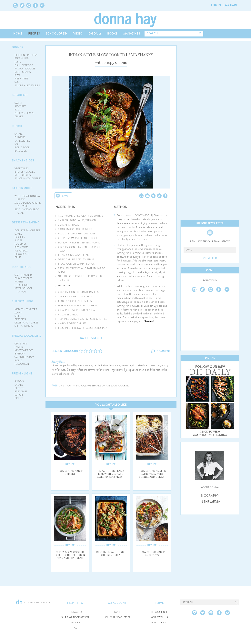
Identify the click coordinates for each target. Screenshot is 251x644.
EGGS (18, 110)
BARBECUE (21, 151)
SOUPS (18, 82)
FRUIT (18, 257)
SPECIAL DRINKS (24, 326)
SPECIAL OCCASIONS (26, 336)
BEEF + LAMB (21, 58)
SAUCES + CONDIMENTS (28, 179)
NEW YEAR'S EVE (24, 350)
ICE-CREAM (21, 251)
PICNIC (18, 361)
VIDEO (78, 34)
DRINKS (19, 117)
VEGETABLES (22, 169)
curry (71, 386)
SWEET (18, 103)
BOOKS (112, 34)
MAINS (18, 313)
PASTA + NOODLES (25, 69)
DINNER (18, 47)
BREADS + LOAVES (25, 172)
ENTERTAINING (23, 301)
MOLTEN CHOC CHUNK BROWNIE (28, 204)
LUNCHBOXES (22, 285)
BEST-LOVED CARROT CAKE (27, 211)
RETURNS (75, 623)
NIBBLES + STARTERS (26, 309)
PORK (18, 62)
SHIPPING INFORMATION (75, 617)
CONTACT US (75, 612)
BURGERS (20, 137)
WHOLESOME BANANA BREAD (27, 198)
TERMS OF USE (159, 612)
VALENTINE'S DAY (24, 357)
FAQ (75, 628)
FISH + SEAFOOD (24, 65)
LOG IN (216, 5)
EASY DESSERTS (23, 278)
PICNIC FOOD (22, 148)
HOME (18, 34)
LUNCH (17, 126)
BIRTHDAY (20, 354)
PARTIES (19, 282)
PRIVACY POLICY (159, 623)
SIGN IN (117, 612)
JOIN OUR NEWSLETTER (117, 617)
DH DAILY (95, 34)
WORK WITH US (159, 617)
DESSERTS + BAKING (26, 222)
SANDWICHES (22, 141)
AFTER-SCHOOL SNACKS (23, 290)
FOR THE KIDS (21, 267)
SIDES (18, 316)
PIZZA (17, 75)
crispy (63, 386)
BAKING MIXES (22, 188)
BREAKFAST (20, 95)
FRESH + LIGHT (22, 373)
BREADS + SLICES (24, 113)
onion (106, 386)
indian (80, 386)
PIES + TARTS (21, 79)
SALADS (19, 134)
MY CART (231, 5)
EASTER (19, 347)
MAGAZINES (132, 34)
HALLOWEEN (22, 364)
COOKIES (20, 237)
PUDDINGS (21, 244)
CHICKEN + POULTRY (26, 55)
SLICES (18, 240)
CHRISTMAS (21, 344)
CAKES (18, 234)
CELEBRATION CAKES (26, 323)
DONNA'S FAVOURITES (27, 230)
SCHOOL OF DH (57, 34)
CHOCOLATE (22, 254)
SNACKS (19, 381)
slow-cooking (120, 386)
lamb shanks (93, 386)
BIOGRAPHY (210, 496)
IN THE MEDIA (210, 502)
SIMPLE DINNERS (24, 275)
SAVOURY (20, 106)
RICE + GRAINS (23, 72)
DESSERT (20, 388)
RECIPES (34, 34)
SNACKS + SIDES (23, 160)
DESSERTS (20, 319)
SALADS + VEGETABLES (27, 86)
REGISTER (210, 258)
